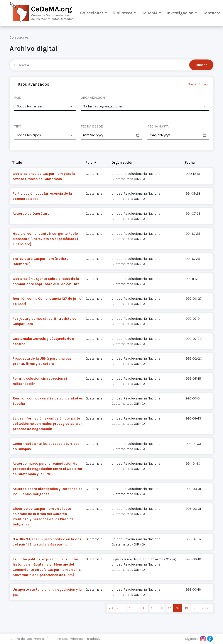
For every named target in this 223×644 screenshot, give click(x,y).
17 (169, 608)
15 (153, 608)
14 (144, 608)
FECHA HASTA (158, 126)
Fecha (190, 162)
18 (178, 608)
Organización (122, 162)
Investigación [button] (180, 13)
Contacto (212, 13)
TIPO (18, 126)
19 (186, 608)
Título (17, 162)
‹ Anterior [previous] (117, 608)
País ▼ (91, 162)
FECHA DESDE (92, 126)
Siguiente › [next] (202, 608)
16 (161, 608)
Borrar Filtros (198, 84)
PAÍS (18, 98)
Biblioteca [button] (123, 13)
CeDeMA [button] (150, 13)
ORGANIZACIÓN (93, 98)
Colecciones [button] (92, 13)
